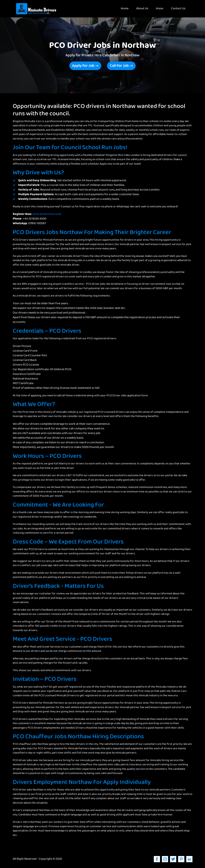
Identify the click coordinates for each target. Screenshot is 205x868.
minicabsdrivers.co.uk (47, 214)
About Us (142, 9)
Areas (160, 9)
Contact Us (178, 9)
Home (127, 9)
